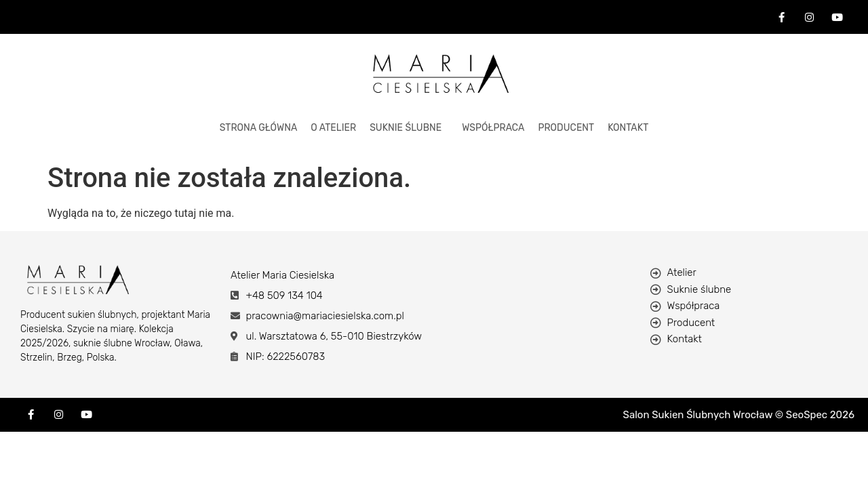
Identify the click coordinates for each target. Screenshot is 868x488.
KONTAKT (628, 128)
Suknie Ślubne (406, 128)
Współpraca (493, 128)
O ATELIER (333, 128)
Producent (566, 128)
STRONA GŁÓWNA (259, 128)
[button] (409, 128)
